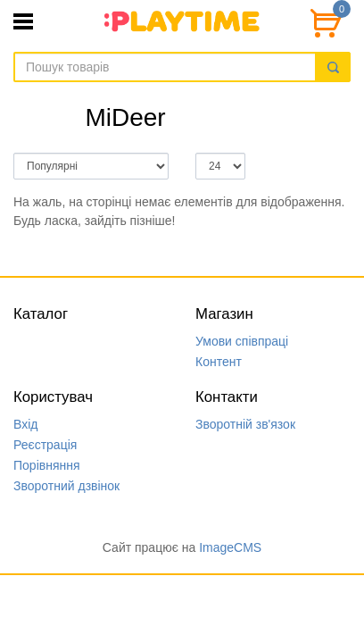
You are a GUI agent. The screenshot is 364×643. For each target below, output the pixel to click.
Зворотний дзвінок (66, 486)
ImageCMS (230, 547)
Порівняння (47, 465)
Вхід (25, 424)
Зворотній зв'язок (245, 424)
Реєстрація (45, 445)
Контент (219, 362)
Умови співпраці (242, 341)
